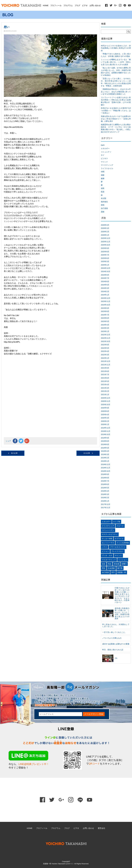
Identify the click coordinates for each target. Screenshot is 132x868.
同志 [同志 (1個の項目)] (110, 564)
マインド (104, 162)
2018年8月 (105, 478)
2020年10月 (106, 405)
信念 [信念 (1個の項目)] (104, 564)
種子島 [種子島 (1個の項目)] (120, 568)
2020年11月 (106, 401)
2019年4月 (105, 451)
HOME (46, 5)
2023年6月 (105, 318)
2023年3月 (105, 328)
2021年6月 (105, 378)
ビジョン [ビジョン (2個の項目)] (105, 551)
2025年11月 (106, 242)
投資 (103, 192)
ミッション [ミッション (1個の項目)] (123, 560)
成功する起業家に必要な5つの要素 (116, 644)
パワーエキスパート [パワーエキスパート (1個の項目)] (117, 547)
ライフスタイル (107, 168)
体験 (103, 175)
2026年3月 (105, 228)
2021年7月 (105, 375)
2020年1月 (105, 424)
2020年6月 (105, 411)
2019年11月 (106, 431)
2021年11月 (106, 365)
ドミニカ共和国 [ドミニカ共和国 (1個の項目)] (123, 543)
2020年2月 (105, 421)
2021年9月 (105, 368)
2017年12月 (106, 504)
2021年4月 (105, 385)
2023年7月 (105, 315)
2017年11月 (106, 508)
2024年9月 (105, 275)
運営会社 (101, 828)
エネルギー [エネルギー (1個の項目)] (106, 522)
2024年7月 (105, 278)
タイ (103, 155)
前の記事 (14, 453)
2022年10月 (106, 341)
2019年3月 (105, 454)
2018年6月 (105, 484)
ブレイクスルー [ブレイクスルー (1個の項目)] (117, 551)
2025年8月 (105, 252)
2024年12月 (106, 268)
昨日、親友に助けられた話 (113, 650)
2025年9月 (105, 248)
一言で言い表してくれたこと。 (114, 632)
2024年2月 (105, 292)
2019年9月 (105, 438)
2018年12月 (106, 464)
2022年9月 (105, 345)
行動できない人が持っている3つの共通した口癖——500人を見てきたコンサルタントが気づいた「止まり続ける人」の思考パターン (122, 595)
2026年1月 (105, 235)
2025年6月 (105, 258)
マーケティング (107, 165)
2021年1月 (105, 395)
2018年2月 (105, 498)
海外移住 (104, 202)
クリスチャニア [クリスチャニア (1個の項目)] (108, 526)
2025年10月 (106, 245)
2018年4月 (105, 491)
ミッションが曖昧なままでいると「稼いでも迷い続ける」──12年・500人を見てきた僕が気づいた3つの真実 (116, 62)
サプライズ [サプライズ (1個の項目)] (119, 539)
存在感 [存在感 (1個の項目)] (116, 564)
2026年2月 (105, 232)
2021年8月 (105, 371)
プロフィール (56, 5)
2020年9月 (105, 408)
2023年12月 (106, 298)
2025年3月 (105, 261)
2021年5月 (105, 381)
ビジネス (104, 158)
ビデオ (85, 5)
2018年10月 (106, 471)
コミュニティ (106, 152)
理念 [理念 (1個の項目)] (104, 568)
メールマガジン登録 (94, 714)
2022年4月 (105, 351)
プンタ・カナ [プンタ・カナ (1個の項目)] (107, 555)
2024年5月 (105, 285)
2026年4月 (105, 225)
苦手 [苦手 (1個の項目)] (113, 572)
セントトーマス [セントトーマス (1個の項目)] (108, 543)
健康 (103, 178)
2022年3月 (105, 355)
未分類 (103, 198)
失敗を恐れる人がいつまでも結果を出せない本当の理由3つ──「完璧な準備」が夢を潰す (116, 119)
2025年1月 (105, 265)
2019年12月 (106, 428)
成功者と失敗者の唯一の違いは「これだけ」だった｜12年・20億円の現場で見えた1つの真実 (122, 613)
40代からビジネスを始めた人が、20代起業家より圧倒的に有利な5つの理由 (116, 48)
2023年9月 (105, 308)
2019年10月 (106, 434)
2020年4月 (105, 415)
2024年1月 (105, 295)
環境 (103, 205)
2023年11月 (106, 301)
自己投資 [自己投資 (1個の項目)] (105, 572)
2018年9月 (105, 474)
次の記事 (87, 453)
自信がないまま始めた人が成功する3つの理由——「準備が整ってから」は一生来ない (116, 110)
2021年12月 (106, 361)
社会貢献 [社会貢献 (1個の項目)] (111, 568)
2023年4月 (105, 325)
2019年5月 (105, 448)
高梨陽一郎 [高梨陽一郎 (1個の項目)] (122, 572)
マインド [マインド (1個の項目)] (118, 555)
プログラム (68, 5)
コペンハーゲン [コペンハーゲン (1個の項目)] (108, 530)
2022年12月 (106, 335)
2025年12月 (106, 238)
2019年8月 (105, 441)
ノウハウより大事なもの (112, 638)
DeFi (103, 145)
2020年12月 (106, 398)
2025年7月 (105, 255)
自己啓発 (104, 208)
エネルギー (105, 148)
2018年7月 (105, 481)
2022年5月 (105, 348)
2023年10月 (106, 305)
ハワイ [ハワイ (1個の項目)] (104, 547)
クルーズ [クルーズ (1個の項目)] (120, 526)
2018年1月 (105, 501)
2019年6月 (105, 444)
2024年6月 (105, 281)
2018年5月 (105, 488)
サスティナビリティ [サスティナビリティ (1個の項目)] (110, 534)
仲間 (103, 172)
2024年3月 (105, 288)
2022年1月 (105, 358)
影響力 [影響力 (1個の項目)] (124, 564)
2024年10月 (106, 271)
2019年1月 (105, 461)
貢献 (103, 212)
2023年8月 (105, 311)
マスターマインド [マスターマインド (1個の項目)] (109, 560)
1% (116, 658)
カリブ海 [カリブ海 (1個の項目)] (117, 522)
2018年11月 (106, 468)
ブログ (77, 5)
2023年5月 (105, 321)
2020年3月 (105, 418)
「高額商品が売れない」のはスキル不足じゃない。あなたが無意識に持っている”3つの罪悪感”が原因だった (116, 92)
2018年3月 (105, 494)
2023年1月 (105, 331)
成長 (103, 188)
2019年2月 (105, 458)
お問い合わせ (95, 5)
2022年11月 (106, 338)
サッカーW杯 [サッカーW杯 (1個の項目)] (107, 539)
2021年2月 (105, 391)
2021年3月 (105, 388)
